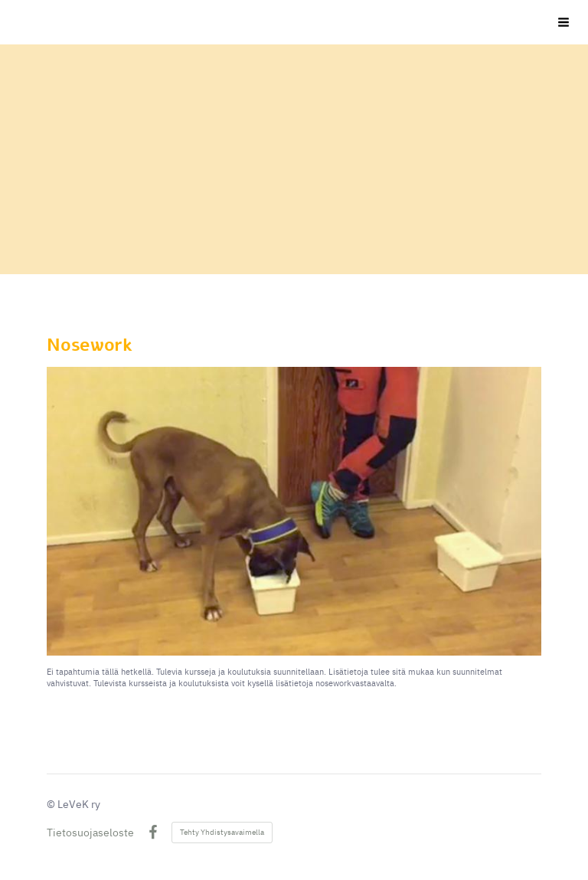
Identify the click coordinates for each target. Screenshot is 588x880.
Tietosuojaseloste (90, 833)
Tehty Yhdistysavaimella (222, 832)
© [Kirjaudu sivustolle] (52, 804)
